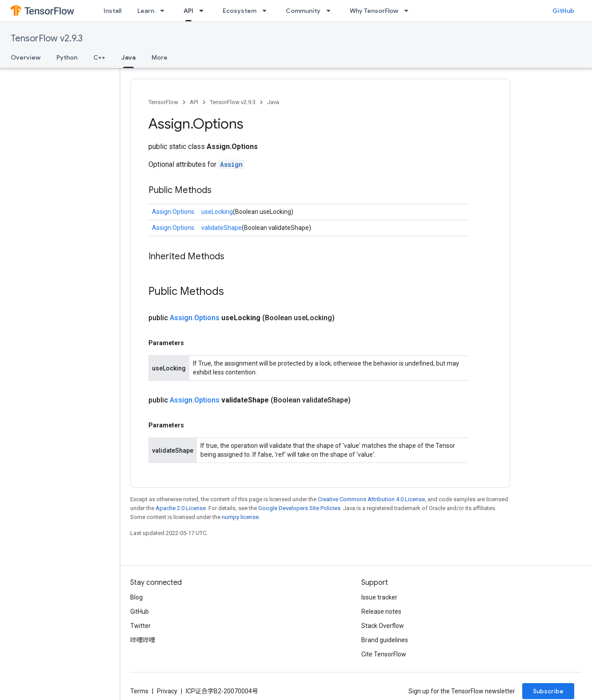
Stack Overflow (383, 626)
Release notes (381, 611)
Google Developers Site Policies (299, 508)
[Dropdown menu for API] (204, 11)
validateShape (222, 228)
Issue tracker (379, 597)
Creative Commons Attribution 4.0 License (371, 499)
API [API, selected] (188, 11)
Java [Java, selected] (128, 57)
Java (273, 102)
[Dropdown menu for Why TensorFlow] (409, 11)
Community (303, 11)
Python (67, 57)
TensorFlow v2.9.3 (47, 38)
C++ (99, 57)
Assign (231, 164)
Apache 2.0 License (181, 508)
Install (112, 11)
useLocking (217, 212)
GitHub (563, 11)
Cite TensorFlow (384, 654)
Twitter (140, 626)
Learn (146, 11)
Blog (136, 597)
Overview (26, 57)
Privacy (167, 691)
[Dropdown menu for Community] (331, 11)
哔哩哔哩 (143, 640)
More (160, 57)
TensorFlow (163, 102)
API (194, 102)
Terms (139, 691)
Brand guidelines (385, 640)
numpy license (240, 517)
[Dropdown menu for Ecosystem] (267, 11)
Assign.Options (173, 212)
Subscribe (548, 691)
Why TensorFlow (374, 11)
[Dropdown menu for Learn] (165, 11)
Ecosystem (240, 11)
